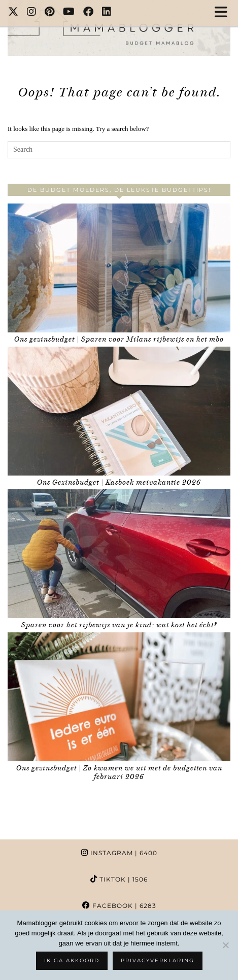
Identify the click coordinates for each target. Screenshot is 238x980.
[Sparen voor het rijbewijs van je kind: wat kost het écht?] (119, 554)
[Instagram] (32, 13)
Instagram (119, 853)
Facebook (119, 906)
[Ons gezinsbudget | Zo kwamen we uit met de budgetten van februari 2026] (119, 697)
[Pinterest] (50, 13)
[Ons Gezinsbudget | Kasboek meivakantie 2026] (119, 411)
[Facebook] (89, 13)
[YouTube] (69, 13)
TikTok (119, 879)
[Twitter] (13, 13)
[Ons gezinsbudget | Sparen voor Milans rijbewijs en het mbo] (119, 268)
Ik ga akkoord (72, 960)
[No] (225, 945)
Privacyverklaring (158, 960)
